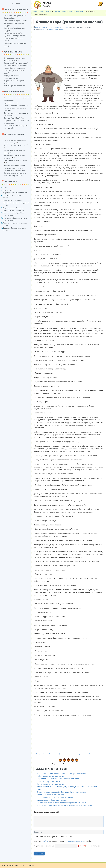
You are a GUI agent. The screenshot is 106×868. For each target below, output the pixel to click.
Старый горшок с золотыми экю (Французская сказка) (58, 779)
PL (19, 3)
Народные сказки (60, 12)
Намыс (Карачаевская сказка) (14, 86)
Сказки (49, 12)
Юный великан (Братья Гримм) (15, 21)
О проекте (31, 865)
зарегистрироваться (76, 841)
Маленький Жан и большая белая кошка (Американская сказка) (62, 773)
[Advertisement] (69, 47)
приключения (53, 30)
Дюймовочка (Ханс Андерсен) (15, 145)
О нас (5, 188)
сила (62, 30)
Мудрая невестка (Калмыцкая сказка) (52, 800)
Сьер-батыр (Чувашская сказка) (49, 781)
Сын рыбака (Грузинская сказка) (16, 63)
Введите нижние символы (44, 846)
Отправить (39, 854)
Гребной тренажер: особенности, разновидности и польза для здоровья (16, 108)
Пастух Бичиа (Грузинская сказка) (50, 784)
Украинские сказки (76, 12)
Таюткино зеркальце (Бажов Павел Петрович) (55, 797)
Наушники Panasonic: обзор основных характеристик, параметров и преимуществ (14, 168)
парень (44, 30)
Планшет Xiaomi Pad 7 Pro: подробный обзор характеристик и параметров (16, 120)
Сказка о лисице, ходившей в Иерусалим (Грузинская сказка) (61, 792)
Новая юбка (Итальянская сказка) (50, 795)
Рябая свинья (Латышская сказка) (50, 776)
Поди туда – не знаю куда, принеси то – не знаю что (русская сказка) (16, 203)
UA (12, 3)
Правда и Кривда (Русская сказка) (47, 754)
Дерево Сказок (38, 12)
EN (16, 3)
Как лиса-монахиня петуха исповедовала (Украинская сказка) (61, 803)
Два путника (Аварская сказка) (91, 754)
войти (45, 841)
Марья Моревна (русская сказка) (15, 193)
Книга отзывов (9, 190)
